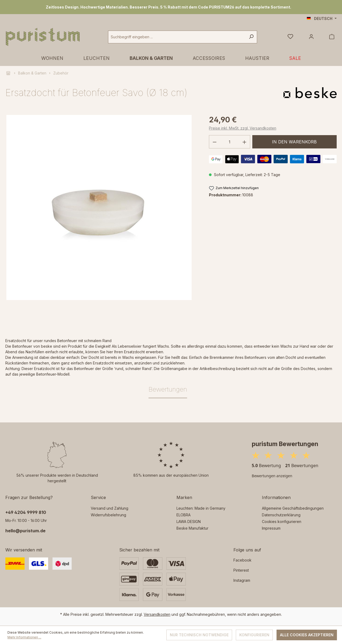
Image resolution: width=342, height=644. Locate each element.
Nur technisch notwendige (199, 635)
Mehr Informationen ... (24, 637)
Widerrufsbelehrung (108, 515)
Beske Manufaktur (192, 528)
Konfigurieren (254, 635)
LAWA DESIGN (189, 522)
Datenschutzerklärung (281, 515)
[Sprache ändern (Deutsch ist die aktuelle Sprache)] (322, 19)
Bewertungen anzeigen (272, 476)
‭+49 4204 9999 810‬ (26, 512)
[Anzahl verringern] (215, 142)
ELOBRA (184, 515)
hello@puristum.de (25, 531)
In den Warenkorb (294, 142)
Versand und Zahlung (110, 508)
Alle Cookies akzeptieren (307, 635)
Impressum (271, 528)
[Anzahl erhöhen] (245, 142)
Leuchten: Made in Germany (201, 508)
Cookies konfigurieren (282, 522)
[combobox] (177, 37)
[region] (171, 7)
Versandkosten (157, 614)
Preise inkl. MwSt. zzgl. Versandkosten (243, 128)
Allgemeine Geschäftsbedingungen (293, 508)
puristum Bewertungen (285, 444)
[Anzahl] (230, 142)
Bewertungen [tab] (168, 389)
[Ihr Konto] (311, 37)
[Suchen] (251, 37)
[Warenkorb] (332, 37)
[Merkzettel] (290, 37)
